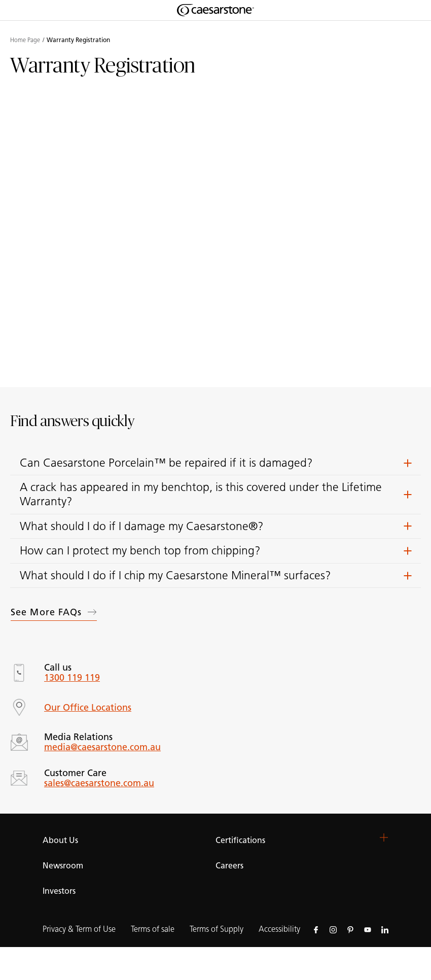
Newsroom (63, 866)
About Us (60, 840)
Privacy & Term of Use (79, 929)
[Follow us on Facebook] (316, 929)
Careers (229, 866)
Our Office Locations (88, 708)
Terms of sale (153, 929)
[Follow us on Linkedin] (385, 929)
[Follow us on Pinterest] (350, 929)
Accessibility (279, 929)
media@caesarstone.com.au (102, 747)
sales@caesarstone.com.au (99, 783)
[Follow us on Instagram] (333, 929)
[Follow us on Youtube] (368, 929)
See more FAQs (54, 612)
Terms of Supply (217, 929)
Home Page (25, 40)
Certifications (240, 840)
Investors (59, 891)
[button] (215, 463)
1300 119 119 (72, 678)
